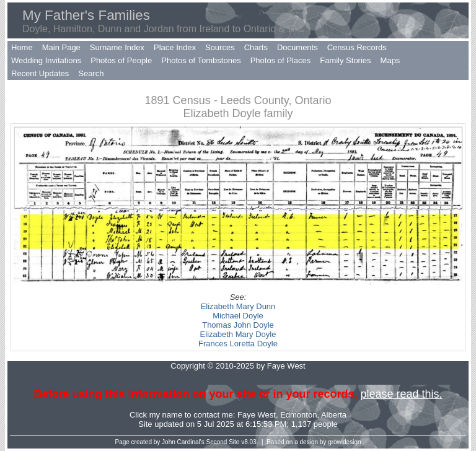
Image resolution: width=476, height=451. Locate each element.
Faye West (257, 415)
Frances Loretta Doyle (238, 344)
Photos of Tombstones (201, 60)
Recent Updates (40, 73)
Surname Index (117, 47)
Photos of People (121, 60)
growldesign (344, 442)
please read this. (401, 394)
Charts (256, 47)
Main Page (61, 47)
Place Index (175, 47)
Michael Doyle (238, 316)
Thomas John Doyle (238, 325)
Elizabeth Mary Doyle (238, 334)
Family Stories (345, 60)
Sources (220, 47)
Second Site (223, 442)
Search (91, 73)
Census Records (357, 47)
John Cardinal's (183, 442)
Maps (390, 60)
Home (22, 47)
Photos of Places (281, 60)
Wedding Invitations (46, 60)
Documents (297, 47)
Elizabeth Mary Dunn (238, 306)
